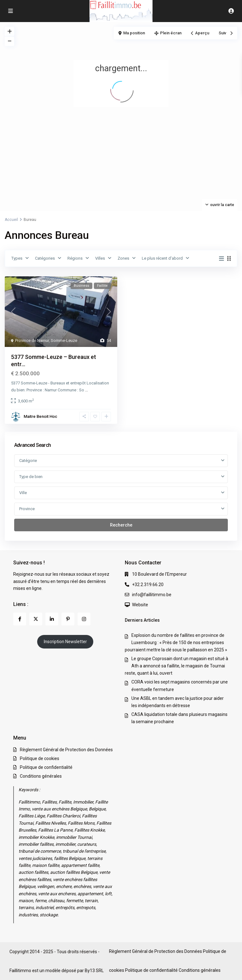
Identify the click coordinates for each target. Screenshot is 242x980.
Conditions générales (41, 776)
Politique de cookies (40, 758)
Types (17, 258)
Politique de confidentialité (46, 767)
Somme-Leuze (64, 340)
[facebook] (20, 619)
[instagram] (84, 619)
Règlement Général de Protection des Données (66, 750)
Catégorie (28, 461)
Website (140, 605)
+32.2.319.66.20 (148, 585)
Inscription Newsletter (65, 642)
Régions (75, 258)
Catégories (45, 258)
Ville (23, 493)
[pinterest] (68, 619)
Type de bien (31, 477)
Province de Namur (32, 340)
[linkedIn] (52, 619)
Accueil (11, 220)
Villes (100, 258)
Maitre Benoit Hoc (40, 416)
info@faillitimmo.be (152, 595)
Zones (123, 258)
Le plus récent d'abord (162, 258)
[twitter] (36, 619)
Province (27, 509)
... (86, 390)
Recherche (121, 525)
